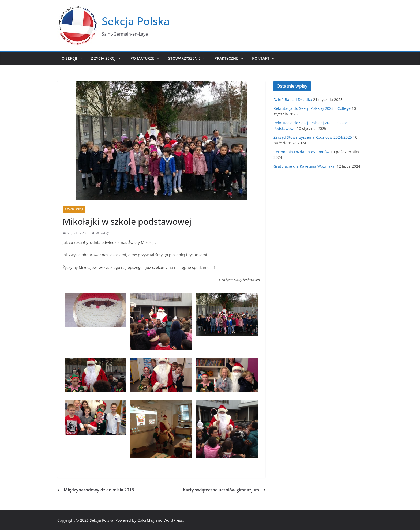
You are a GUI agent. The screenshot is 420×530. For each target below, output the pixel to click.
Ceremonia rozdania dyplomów (301, 152)
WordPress (173, 520)
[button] (80, 58)
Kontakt (261, 58)
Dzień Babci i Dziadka (293, 99)
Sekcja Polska (136, 21)
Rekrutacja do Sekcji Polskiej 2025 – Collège (312, 108)
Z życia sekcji (104, 58)
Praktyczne (226, 58)
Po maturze (142, 58)
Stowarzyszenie (184, 58)
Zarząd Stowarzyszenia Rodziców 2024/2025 (313, 137)
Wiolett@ (103, 233)
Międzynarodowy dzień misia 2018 (96, 490)
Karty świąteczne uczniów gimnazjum (224, 490)
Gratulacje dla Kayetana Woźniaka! (305, 166)
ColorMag (146, 520)
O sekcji (69, 58)
